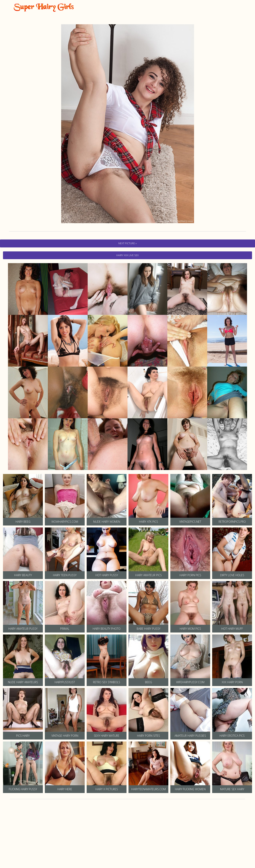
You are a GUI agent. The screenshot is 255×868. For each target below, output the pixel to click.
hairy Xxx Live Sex (127, 255)
